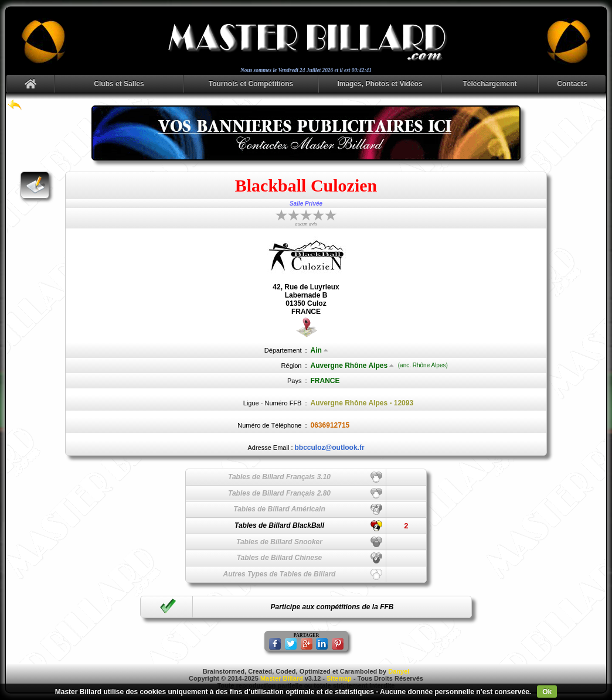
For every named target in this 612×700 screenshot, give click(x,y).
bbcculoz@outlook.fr (330, 448)
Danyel (399, 671)
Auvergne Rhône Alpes (353, 366)
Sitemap (339, 678)
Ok (547, 692)
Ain (319, 350)
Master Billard (282, 678)
